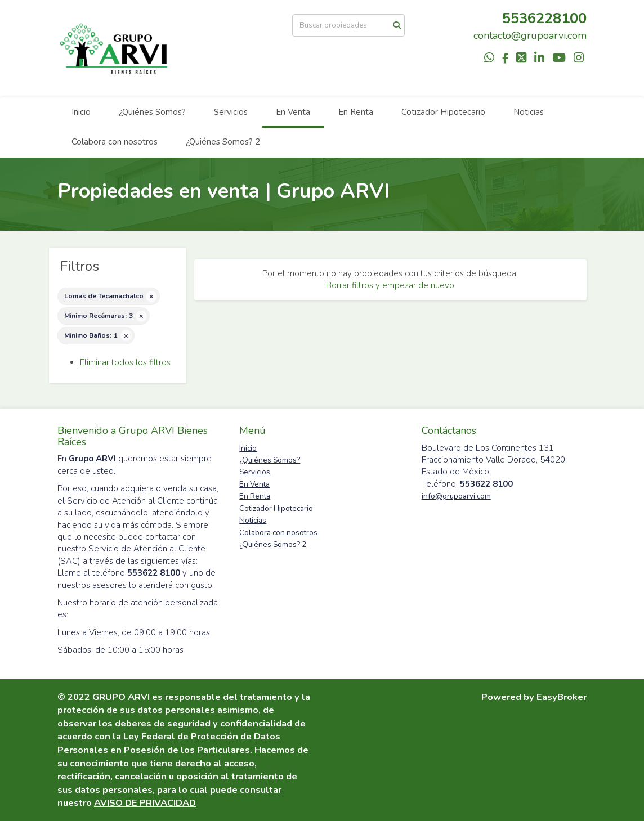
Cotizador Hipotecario (443, 112)
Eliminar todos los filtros (125, 362)
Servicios (231, 112)
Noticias (529, 112)
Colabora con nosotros (115, 142)
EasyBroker (562, 697)
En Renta (356, 112)
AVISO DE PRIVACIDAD (145, 803)
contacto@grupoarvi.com (530, 35)
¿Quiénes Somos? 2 (223, 142)
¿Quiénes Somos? (152, 112)
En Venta (293, 112)
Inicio (81, 112)
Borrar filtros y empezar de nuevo (390, 285)
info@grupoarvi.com (456, 496)
